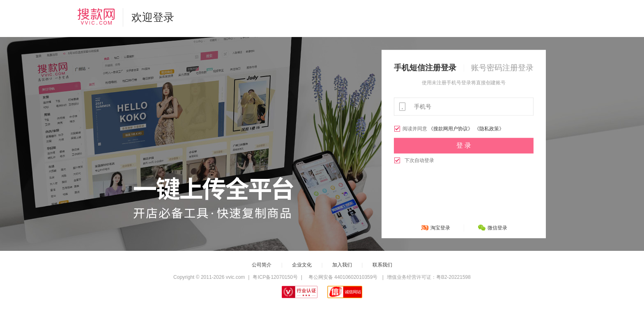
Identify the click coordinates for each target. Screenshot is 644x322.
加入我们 (342, 265)
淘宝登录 (440, 228)
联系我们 (382, 265)
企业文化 (302, 265)
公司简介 (262, 265)
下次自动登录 (414, 160)
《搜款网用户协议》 (451, 129)
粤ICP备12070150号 (275, 277)
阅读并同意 (411, 129)
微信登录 (497, 228)
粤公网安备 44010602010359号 (343, 277)
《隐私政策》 (489, 129)
